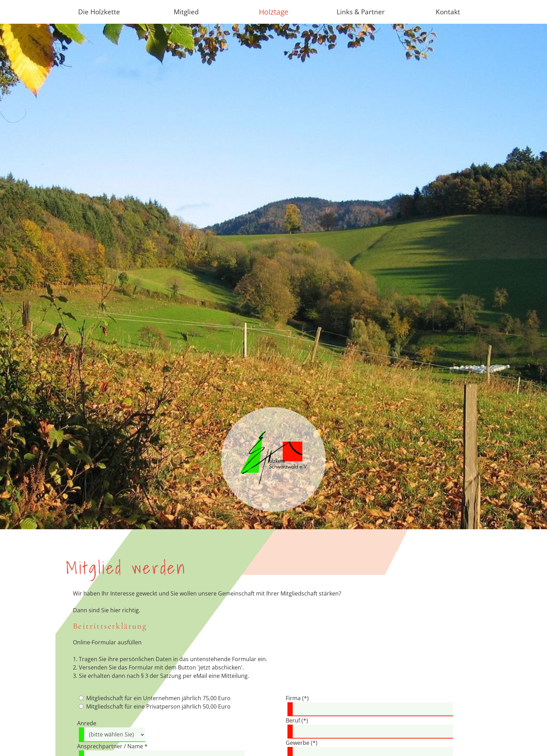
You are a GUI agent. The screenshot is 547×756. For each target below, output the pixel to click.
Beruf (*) (297, 720)
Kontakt (448, 12)
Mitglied (186, 12)
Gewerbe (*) (302, 743)
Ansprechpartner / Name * (112, 746)
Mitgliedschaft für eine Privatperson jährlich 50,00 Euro (158, 706)
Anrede (87, 723)
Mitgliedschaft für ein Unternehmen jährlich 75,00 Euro (158, 698)
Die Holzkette (99, 12)
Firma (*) (297, 698)
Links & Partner (361, 12)
